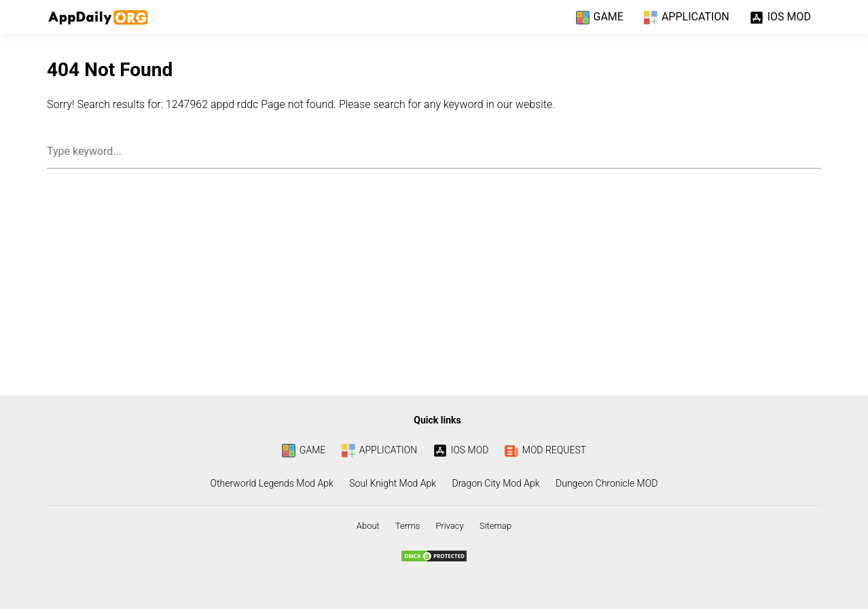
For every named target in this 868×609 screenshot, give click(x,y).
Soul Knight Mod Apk (393, 483)
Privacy (449, 526)
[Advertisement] (434, 287)
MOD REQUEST (545, 450)
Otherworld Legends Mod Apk (272, 483)
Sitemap (495, 526)
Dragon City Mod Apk (496, 483)
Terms (408, 526)
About (368, 526)
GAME (600, 18)
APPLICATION (687, 18)
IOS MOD (780, 18)
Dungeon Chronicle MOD (607, 483)
